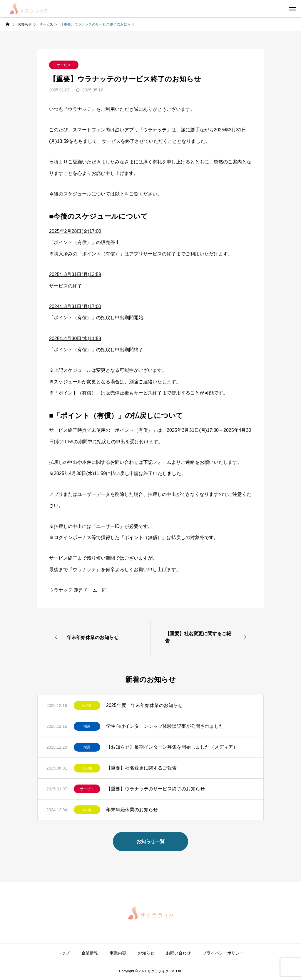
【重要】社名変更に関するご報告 (141, 768)
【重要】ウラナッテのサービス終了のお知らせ (155, 789)
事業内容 (118, 953)
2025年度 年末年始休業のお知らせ (144, 705)
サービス (64, 65)
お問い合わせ (178, 953)
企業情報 (90, 953)
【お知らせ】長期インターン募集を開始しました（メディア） (172, 747)
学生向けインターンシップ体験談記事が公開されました (165, 726)
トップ (63, 953)
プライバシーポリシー (223, 953)
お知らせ (146, 953)
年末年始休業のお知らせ (132, 810)
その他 (87, 705)
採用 (87, 726)
